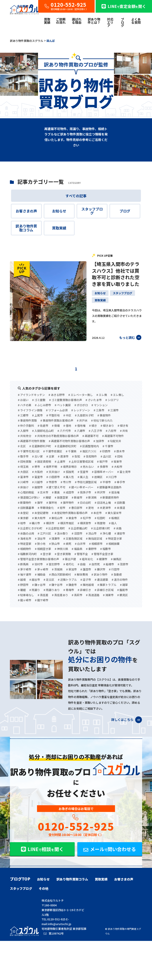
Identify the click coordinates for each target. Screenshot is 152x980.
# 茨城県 (57, 569)
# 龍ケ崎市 (42, 600)
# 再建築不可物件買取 (31, 441)
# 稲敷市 (105, 549)
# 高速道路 (93, 595)
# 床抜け (23, 487)
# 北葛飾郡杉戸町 (40, 446)
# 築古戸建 (69, 559)
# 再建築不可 (90, 436)
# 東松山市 (56, 518)
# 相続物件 (25, 549)
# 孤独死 (69, 472)
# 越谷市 (35, 580)
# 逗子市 (86, 580)
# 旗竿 (39, 503)
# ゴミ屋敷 (39, 400)
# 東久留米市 (113, 513)
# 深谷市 (40, 538)
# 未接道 (120, 508)
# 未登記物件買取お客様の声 (70, 513)
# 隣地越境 (87, 585)
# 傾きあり (107, 426)
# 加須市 (99, 441)
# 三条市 (99, 410)
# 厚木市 (119, 451)
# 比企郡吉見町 (55, 528)
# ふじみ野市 (43, 405)
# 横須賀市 (84, 523)
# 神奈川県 (61, 549)
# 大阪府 (37, 472)
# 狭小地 (40, 544)
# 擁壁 (47, 497)
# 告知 (76, 456)
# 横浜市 (49, 523)
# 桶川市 (35, 523)
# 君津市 (63, 456)
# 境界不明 (50, 467)
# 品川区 (106, 456)
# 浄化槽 (105, 533)
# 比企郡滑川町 (101, 528)
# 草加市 (71, 569)
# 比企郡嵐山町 (78, 528)
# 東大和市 (39, 518)
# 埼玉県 (23, 467)
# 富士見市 (124, 472)
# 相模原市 (96, 544)
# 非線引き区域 (104, 590)
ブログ (123, 22)
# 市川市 (66, 482)
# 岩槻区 (97, 477)
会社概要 (25, 6)
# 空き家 (46, 554)
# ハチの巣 (25, 405)
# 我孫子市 (84, 492)
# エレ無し (117, 395)
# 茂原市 (123, 564)
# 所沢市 (100, 492)
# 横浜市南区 (66, 523)
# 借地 (67, 426)
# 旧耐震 (120, 503)
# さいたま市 (94, 400)
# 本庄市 (96, 513)
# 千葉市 (108, 446)
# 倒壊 (56, 426)
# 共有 (124, 431)
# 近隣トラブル (67, 580)
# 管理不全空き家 (102, 554)
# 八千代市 (64, 431)
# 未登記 (23, 513)
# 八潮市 (80, 431)
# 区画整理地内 (89, 446)
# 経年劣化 (86, 559)
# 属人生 (83, 477)
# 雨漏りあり (52, 590)
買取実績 (47, 21)
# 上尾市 (37, 415)
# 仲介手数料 (26, 426)
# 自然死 (94, 564)
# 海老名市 (25, 538)
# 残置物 (100, 523)
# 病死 (67, 544)
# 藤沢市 (100, 569)
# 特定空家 (25, 544)
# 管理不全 (81, 554)
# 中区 (67, 415)
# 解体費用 (81, 574)
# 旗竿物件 (67, 503)
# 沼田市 (77, 533)
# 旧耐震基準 (26, 508)
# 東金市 (71, 518)
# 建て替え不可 (56, 487)
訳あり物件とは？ (94, 21)
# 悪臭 (56, 492)
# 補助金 (40, 574)
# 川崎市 (23, 482)
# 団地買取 (25, 461)
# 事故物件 (104, 415)
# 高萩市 (77, 595)
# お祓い (23, 400)
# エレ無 (102, 395)
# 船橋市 (109, 564)
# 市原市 (52, 482)
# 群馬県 (23, 564)
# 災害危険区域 (73, 538)
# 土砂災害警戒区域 (81, 461)
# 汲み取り (61, 533)
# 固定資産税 (43, 461)
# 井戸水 (82, 420)
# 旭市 (61, 508)
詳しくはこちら (127, 719)
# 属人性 (69, 477)
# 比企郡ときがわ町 (30, 528)
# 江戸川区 (44, 533)
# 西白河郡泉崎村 (60, 574)
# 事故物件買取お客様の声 (57, 420)
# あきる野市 (57, 395)
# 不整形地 (53, 415)
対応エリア (110, 22)
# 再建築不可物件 (113, 436)
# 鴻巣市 (108, 595)
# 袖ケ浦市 (25, 574)
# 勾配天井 (114, 441)
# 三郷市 (23, 415)
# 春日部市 (76, 508)
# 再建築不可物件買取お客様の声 (69, 441)
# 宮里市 (83, 472)
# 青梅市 (69, 590)
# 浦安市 (120, 533)
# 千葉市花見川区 (29, 451)
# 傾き (93, 426)
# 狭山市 (54, 544)
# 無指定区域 (94, 538)
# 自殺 (82, 564)
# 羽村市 (37, 564)
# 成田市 (69, 492)
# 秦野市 (91, 549)
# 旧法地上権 (103, 503)
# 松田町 (100, 518)
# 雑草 (124, 585)
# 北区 (22, 446)
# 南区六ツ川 (88, 451)
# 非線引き (84, 590)
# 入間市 (23, 431)
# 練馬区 (116, 559)
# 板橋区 (114, 518)
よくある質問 (136, 21)
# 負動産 (117, 574)
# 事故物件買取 (27, 420)
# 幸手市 (120, 482)
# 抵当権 (114, 492)
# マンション (100, 405)
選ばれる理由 (77, 21)
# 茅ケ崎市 (25, 569)
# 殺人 (113, 523)
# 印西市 (105, 451)
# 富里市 (37, 477)
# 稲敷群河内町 (27, 554)
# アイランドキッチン (31, 395)
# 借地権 (80, 426)
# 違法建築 (101, 580)
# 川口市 (111, 477)
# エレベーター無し (81, 395)
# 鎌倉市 (71, 585)
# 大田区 (23, 472)
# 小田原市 (53, 477)
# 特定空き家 (114, 538)
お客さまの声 (26, 211)
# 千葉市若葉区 (53, 451)
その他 (44, 888)
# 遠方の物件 (120, 580)
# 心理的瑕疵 (26, 492)
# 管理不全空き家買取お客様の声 (38, 559)
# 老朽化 (69, 564)
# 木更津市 (104, 508)
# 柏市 (22, 523)
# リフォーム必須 (57, 410)
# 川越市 (37, 482)
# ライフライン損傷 (30, 410)
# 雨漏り (35, 590)
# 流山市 (91, 533)
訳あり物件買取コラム (26, 228)
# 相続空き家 (43, 549)
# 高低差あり (60, 595)
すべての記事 (76, 196)
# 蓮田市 (86, 569)
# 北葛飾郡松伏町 (66, 446)
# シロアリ (112, 400)
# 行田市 (114, 569)
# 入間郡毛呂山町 (43, 431)
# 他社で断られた (102, 420)
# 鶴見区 (123, 595)
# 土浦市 (60, 461)
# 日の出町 (84, 503)
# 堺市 (36, 467)
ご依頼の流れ (61, 21)
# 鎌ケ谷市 (56, 585)
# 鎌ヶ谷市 (39, 585)
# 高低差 (43, 595)
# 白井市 (80, 544)
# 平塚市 (105, 482)
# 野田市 (23, 585)
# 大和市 (117, 467)
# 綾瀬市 (102, 559)
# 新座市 (77, 497)
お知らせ (59, 211)
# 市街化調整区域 (86, 482)
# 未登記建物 (40, 513)
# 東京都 (23, 518)
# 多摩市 (103, 467)
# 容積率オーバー (103, 472)
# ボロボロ (81, 405)
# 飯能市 (123, 590)
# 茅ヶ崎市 (42, 569)
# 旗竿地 (52, 503)
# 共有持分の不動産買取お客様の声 (57, 436)
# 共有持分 (25, 436)
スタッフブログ (92, 211)
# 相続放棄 (113, 544)
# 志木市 (43, 492)
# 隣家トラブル (107, 585)
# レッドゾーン (81, 410)
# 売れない (87, 467)
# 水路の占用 (26, 533)
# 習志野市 (53, 564)
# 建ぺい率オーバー (81, 487)
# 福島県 (77, 549)
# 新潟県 (91, 497)
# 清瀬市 (54, 538)
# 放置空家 (61, 497)
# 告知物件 (90, 456)
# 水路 (118, 528)
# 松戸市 (86, 518)
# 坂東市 (117, 461)
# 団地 (119, 456)
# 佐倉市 (43, 426)
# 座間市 (37, 487)
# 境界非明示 (69, 467)
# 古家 (50, 456)
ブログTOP (20, 879)
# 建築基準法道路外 (109, 487)
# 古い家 (37, 456)
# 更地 (90, 508)
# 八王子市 (95, 431)
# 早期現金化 (46, 508)
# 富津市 (23, 477)
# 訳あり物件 (100, 574)
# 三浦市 (113, 410)
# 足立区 (49, 580)
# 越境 (22, 580)
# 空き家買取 (63, 554)
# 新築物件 (25, 503)
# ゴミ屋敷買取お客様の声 (66, 400)
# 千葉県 (71, 451)
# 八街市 (111, 431)
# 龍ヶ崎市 (25, 600)
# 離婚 (22, 590)
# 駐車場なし (26, 595)
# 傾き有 (123, 426)
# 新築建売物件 (110, 497)
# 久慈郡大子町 (84, 415)
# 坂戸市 (102, 461)
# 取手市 (23, 456)
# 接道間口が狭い (29, 497)
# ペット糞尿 (63, 405)
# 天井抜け (53, 472)
